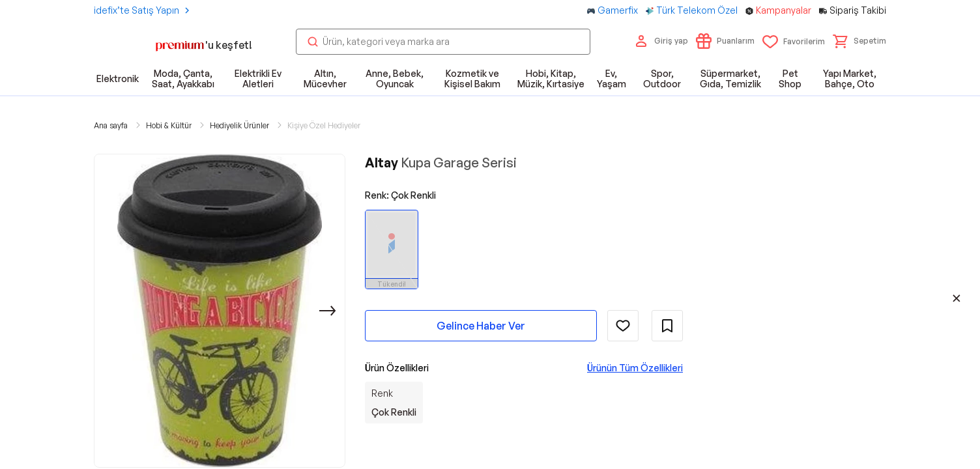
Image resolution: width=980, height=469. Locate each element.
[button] (859, 41)
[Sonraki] (328, 311)
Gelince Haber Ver (481, 326)
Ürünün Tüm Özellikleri (635, 368)
